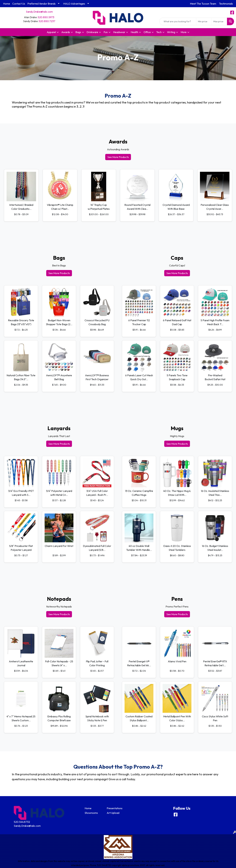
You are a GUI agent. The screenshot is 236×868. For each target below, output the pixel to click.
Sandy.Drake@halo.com (39, 12)
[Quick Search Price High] (219, 21)
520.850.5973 (46, 17)
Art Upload (113, 813)
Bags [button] (78, 32)
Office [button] (147, 32)
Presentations (115, 808)
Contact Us (19, 4)
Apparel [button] (51, 32)
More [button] (184, 32)
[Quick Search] (178, 21)
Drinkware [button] (92, 32)
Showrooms (91, 813)
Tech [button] (159, 32)
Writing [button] (171, 32)
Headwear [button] (119, 32)
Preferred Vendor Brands (41, 4)
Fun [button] (106, 32)
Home (7, 4)
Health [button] (134, 32)
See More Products (118, 157)
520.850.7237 (47, 21)
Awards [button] (66, 32)
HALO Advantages (74, 4)
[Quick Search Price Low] (204, 21)
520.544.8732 (22, 822)
